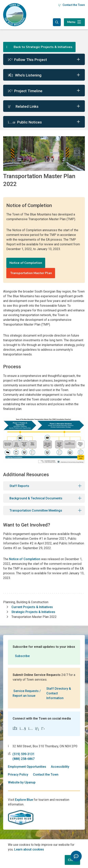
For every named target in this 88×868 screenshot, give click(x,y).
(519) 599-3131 (23, 754)
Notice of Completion (26, 263)
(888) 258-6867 (23, 759)
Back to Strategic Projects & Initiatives (39, 47)
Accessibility (60, 767)
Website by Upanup (22, 782)
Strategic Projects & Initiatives (33, 612)
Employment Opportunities (27, 767)
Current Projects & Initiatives (32, 607)
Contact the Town (72, 5)
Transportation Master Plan (31, 273)
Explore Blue (24, 800)
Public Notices (25, 122)
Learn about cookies (29, 849)
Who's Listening (25, 75)
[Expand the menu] (74, 22)
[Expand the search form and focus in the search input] (57, 22)
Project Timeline (25, 91)
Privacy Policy (18, 775)
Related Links (23, 106)
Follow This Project (27, 60)
